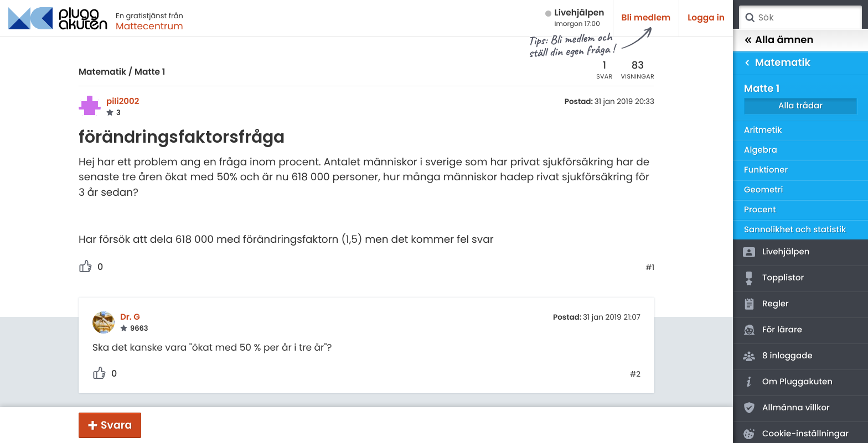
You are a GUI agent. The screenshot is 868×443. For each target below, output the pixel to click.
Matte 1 (150, 72)
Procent (760, 210)
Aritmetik (763, 130)
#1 (650, 268)
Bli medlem (646, 18)
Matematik (102, 72)
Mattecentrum (149, 26)
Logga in (706, 18)
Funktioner (766, 170)
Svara (116, 425)
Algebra (761, 150)
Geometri (764, 190)
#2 (635, 374)
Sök (750, 18)
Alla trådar (800, 106)
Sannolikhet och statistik (795, 230)
